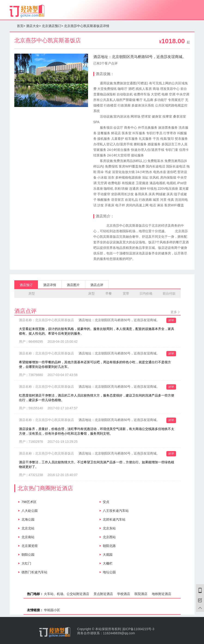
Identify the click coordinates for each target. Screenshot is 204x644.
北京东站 (109, 528)
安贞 (106, 502)
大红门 (26, 563)
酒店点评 (97, 285)
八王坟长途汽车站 (116, 511)
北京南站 (28, 537)
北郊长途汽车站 (114, 519)
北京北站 (28, 528)
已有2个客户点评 (106, 63)
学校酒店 (124, 594)
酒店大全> (33, 26)
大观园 (108, 555)
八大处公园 (30, 511)
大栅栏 (108, 563)
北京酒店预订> (52, 26)
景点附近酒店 (103, 594)
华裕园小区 (52, 610)
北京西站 (109, 537)
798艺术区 (29, 502)
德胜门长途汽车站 (34, 572)
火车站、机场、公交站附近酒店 (67, 594)
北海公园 (28, 519)
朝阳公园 (28, 555)
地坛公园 (109, 572)
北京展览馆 (30, 546)
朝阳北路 (109, 546)
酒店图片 (73, 285)
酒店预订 (26, 285)
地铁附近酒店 (161, 594)
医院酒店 (141, 594)
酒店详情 (50, 285)
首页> (21, 26)
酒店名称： (46, 320)
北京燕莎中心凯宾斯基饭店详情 (87, 26)
